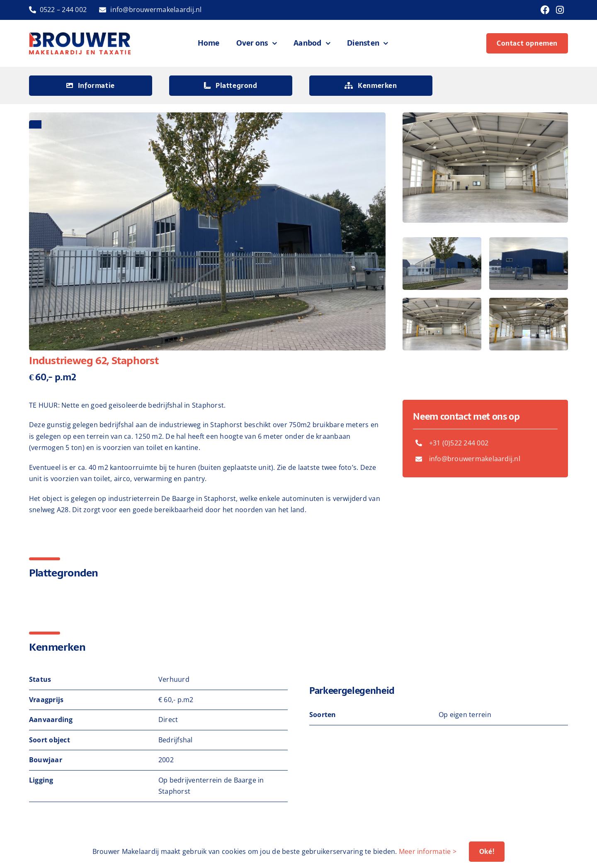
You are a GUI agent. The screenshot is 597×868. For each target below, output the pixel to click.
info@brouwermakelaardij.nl (156, 10)
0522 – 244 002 (63, 10)
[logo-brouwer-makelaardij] (80, 36)
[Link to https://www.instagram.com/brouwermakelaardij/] (560, 10)
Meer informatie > (428, 851)
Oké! (487, 851)
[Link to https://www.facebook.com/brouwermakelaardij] (545, 10)
